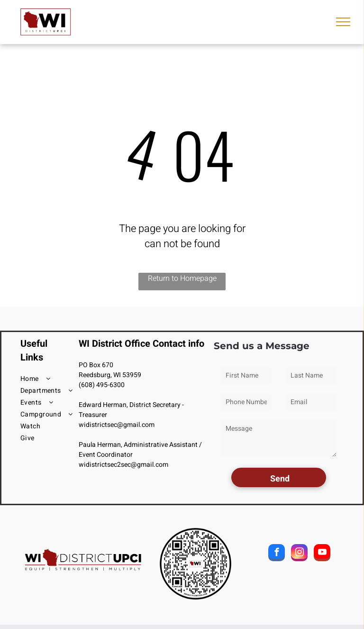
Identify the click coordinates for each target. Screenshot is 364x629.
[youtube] (322, 554)
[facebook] (277, 554)
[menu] (343, 22)
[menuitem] (55, 379)
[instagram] (299, 554)
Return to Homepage (182, 278)
